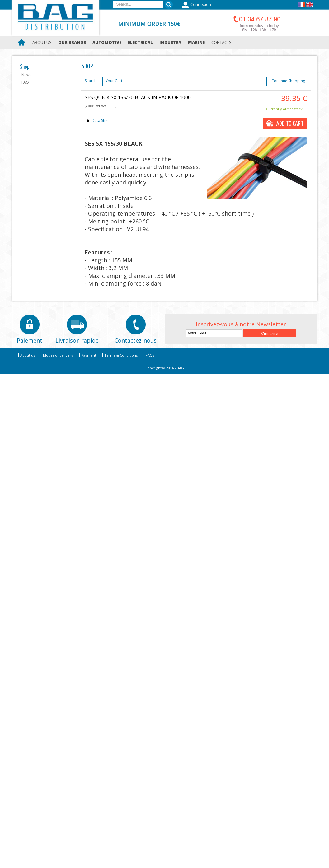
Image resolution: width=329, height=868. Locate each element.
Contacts (221, 42)
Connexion (196, 5)
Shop (25, 67)
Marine (196, 42)
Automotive (107, 42)
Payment (89, 355)
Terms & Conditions (121, 355)
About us (42, 42)
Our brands (72, 42)
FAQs (150, 355)
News (26, 75)
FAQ (25, 82)
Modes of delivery (58, 355)
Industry (170, 42)
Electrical (140, 42)
